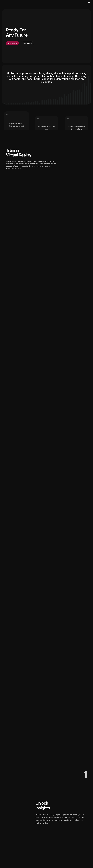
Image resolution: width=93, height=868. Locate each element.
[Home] (8, 3)
